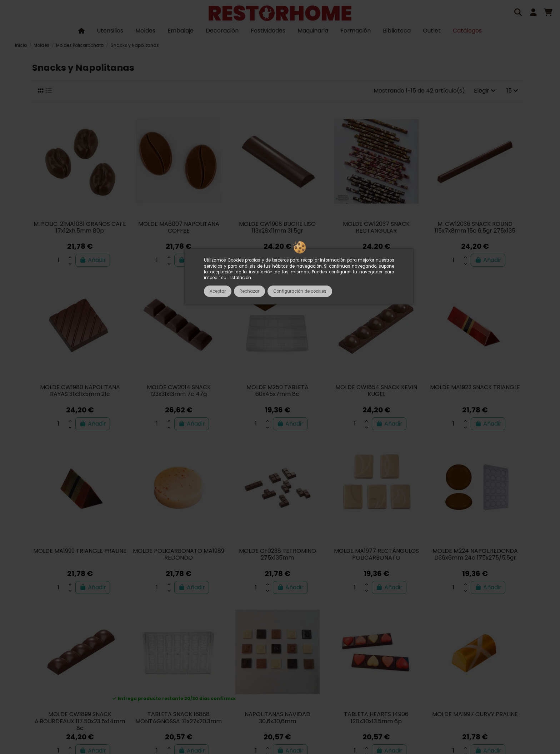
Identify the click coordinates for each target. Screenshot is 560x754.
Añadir (93, 260)
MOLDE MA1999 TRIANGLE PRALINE (80, 551)
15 (512, 91)
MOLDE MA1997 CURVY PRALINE (475, 714)
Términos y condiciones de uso (194, 670)
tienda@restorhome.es (400, 690)
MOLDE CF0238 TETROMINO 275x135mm (277, 554)
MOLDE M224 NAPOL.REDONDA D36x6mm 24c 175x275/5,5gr (475, 554)
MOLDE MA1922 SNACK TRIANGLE (475, 387)
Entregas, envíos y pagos (327, 670)
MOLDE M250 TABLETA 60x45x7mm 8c (277, 391)
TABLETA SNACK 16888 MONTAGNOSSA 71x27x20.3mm (179, 718)
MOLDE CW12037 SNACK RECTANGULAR (376, 227)
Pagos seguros (265, 670)
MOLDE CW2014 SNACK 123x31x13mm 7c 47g (179, 391)
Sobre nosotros (123, 670)
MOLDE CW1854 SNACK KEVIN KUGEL (376, 391)
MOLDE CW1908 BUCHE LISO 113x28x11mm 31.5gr (277, 227)
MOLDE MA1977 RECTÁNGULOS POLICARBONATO (376, 554)
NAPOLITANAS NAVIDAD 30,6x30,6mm (277, 718)
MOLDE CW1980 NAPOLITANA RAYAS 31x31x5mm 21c (80, 391)
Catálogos (79, 670)
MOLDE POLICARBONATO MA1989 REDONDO (179, 554)
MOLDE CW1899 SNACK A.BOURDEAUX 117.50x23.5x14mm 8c (80, 721)
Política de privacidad (400, 670)
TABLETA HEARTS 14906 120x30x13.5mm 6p (376, 718)
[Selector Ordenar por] (485, 91)
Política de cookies (463, 670)
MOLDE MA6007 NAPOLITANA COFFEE (179, 227)
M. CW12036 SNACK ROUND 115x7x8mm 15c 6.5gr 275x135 (475, 227)
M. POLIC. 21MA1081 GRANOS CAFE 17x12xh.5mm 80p (80, 227)
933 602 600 (340, 690)
